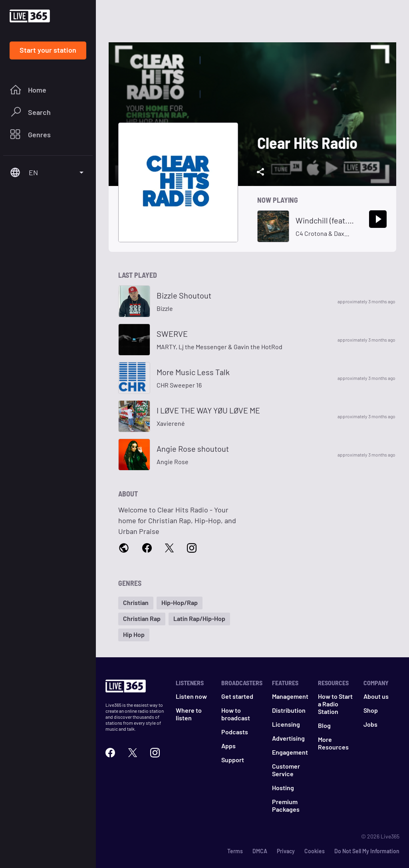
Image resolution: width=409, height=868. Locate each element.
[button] (136, 603)
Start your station (48, 50)
